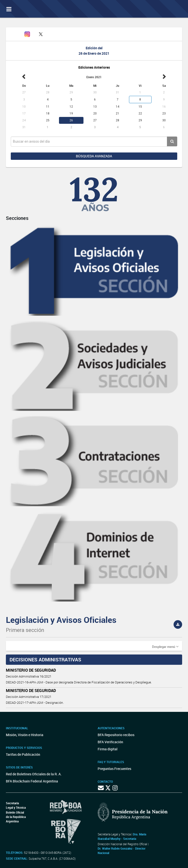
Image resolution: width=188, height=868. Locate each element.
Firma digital (108, 749)
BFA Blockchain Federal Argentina (32, 781)
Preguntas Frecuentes (114, 769)
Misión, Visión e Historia (25, 735)
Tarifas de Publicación (23, 754)
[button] (165, 646)
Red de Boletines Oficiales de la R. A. (34, 774)
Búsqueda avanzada (94, 156)
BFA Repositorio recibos (116, 735)
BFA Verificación (110, 742)
